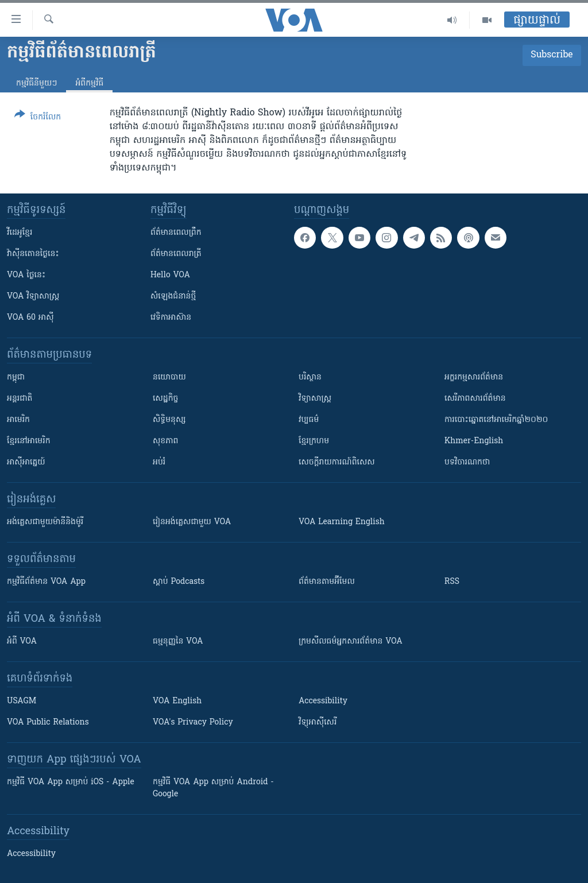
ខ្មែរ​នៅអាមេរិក (29, 441)
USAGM (22, 701)
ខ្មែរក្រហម (314, 441)
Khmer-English (474, 441)
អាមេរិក (18, 420)
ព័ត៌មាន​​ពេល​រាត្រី (176, 254)
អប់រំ (159, 462)
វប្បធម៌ (309, 420)
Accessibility (323, 701)
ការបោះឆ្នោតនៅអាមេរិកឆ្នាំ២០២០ (496, 420)
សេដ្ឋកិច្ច (165, 399)
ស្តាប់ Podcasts (179, 582)
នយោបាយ (169, 377)
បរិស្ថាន (310, 377)
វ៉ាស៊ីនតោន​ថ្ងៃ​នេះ (33, 254)
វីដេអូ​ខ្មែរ (20, 233)
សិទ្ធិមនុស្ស (169, 420)
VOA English (177, 701)
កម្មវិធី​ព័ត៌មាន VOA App (46, 582)
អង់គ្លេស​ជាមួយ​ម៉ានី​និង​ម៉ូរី (45, 522)
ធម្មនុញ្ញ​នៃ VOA (178, 642)
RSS (452, 582)
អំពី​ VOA (22, 642)
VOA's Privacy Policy (193, 723)
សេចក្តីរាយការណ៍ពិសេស (337, 462)
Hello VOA (170, 275)
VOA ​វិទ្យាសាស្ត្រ (33, 297)
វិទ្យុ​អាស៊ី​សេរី (318, 723)
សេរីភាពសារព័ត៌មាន (475, 399)
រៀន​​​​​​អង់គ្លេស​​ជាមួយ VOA (192, 522)
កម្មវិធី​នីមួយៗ (36, 84)
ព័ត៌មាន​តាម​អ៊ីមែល (327, 582)
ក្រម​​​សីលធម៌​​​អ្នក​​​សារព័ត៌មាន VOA (351, 642)
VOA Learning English (342, 522)
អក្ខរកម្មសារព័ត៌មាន (474, 377)
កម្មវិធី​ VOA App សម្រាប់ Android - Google (213, 788)
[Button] (38, 118)
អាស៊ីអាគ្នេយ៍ (26, 462)
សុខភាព (165, 441)
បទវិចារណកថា (467, 462)
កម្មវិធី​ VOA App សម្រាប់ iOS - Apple (71, 782)
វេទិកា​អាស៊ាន (171, 318)
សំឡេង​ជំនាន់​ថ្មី (173, 297)
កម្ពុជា (16, 377)
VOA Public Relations (48, 723)
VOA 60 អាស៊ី (30, 318)
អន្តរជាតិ (20, 399)
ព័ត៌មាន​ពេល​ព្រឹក (176, 233)
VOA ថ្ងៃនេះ (26, 275)
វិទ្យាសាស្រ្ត (315, 399)
